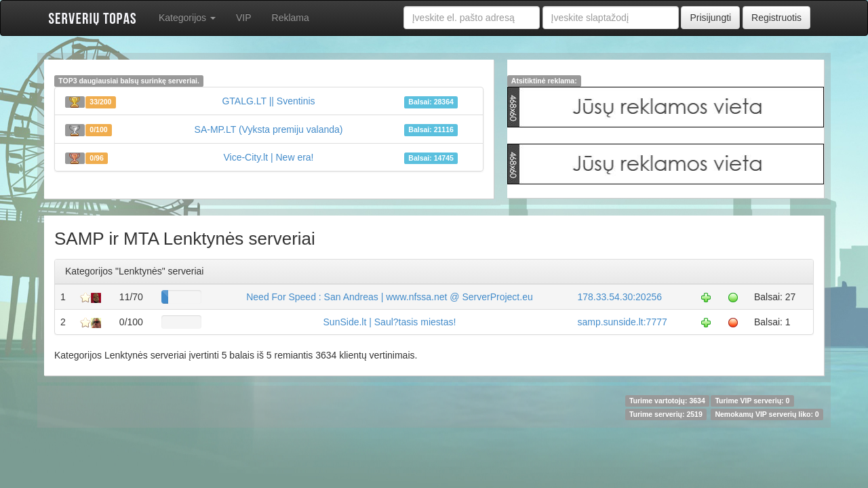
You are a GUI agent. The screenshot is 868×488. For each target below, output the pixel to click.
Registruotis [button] (776, 18)
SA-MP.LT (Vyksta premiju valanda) (269, 129)
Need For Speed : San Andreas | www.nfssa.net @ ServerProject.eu (390, 297)
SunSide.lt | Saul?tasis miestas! (390, 322)
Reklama (291, 18)
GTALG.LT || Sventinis (268, 101)
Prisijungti (710, 18)
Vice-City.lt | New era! (268, 157)
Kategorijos (187, 18)
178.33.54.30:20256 (619, 297)
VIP (244, 18)
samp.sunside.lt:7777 (622, 322)
